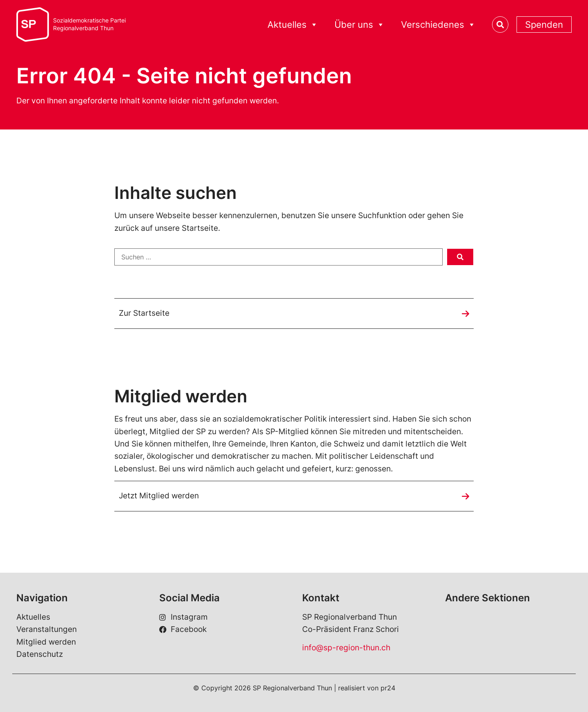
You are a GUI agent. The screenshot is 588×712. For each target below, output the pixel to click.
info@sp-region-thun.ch (346, 648)
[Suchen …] (278, 257)
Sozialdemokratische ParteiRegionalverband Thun (89, 24)
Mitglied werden (46, 642)
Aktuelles (293, 25)
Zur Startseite (144, 313)
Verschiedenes (438, 25)
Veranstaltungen (47, 629)
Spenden (544, 25)
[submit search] (460, 257)
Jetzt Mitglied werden (159, 496)
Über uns (360, 25)
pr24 (388, 688)
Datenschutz (40, 654)
